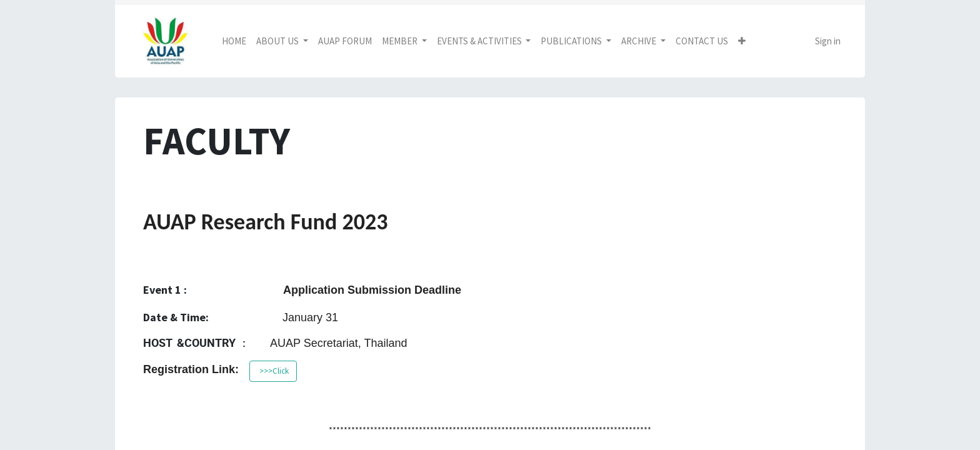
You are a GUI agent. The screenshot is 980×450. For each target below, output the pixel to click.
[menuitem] (234, 42)
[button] (742, 42)
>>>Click (273, 371)
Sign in (828, 41)
